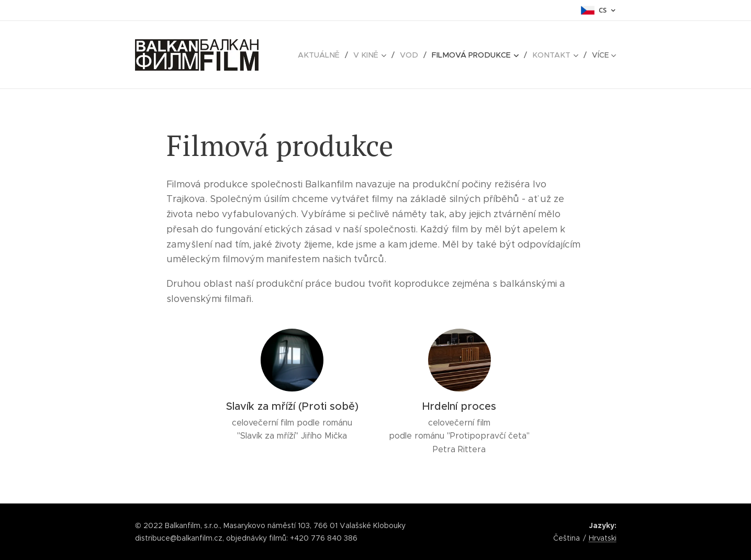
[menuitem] (330, 55)
